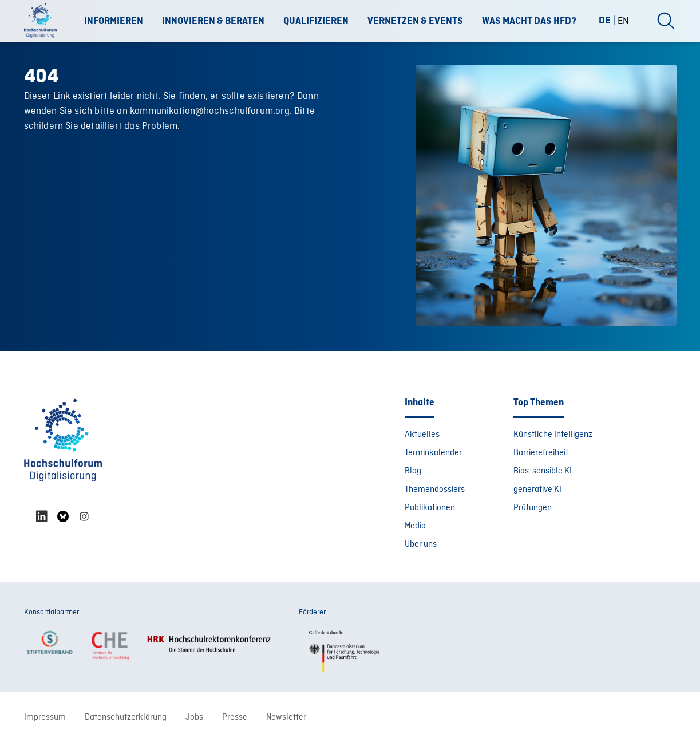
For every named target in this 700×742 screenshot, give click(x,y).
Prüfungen (533, 508)
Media (415, 526)
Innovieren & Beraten (213, 21)
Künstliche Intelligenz (553, 435)
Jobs (194, 717)
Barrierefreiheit (541, 453)
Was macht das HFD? (529, 21)
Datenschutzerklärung (126, 717)
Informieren (114, 21)
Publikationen (430, 508)
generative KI (537, 490)
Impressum (45, 717)
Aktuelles (422, 435)
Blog (413, 471)
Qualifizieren (316, 21)
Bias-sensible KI (543, 471)
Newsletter (286, 717)
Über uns (421, 544)
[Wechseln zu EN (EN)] (623, 21)
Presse (235, 717)
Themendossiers (435, 490)
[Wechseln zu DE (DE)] (609, 20)
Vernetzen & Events (415, 21)
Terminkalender (433, 453)
